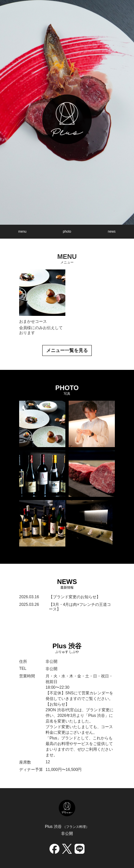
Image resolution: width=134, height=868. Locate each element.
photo (67, 231)
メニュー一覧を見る (67, 350)
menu (22, 231)
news (112, 231)
